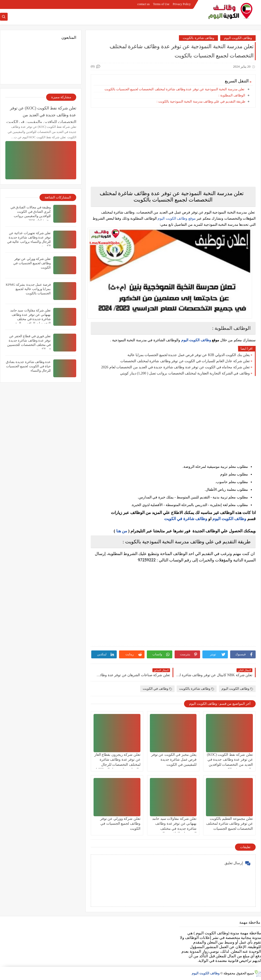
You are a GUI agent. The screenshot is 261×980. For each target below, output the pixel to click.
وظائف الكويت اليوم (238, 38)
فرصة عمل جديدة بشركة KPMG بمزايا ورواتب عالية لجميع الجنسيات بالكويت (28, 289)
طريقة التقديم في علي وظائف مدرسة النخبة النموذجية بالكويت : (201, 101)
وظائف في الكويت (157, 689)
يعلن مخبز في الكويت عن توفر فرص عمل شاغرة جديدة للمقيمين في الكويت (174, 759)
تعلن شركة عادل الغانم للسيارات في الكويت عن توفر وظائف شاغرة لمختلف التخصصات (185, 361)
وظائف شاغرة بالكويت (198, 38)
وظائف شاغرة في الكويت (186, 519)
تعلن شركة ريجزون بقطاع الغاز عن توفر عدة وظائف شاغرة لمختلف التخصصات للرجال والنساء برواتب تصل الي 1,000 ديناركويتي (117, 764)
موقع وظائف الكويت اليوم (176, 218)
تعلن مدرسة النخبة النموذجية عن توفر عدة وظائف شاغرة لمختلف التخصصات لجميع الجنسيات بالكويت (174, 89)
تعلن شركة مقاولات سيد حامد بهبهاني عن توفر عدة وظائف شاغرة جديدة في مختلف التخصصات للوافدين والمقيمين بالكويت (174, 828)
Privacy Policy (182, 4)
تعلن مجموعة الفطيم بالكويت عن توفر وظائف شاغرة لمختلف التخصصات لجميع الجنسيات (230, 824)
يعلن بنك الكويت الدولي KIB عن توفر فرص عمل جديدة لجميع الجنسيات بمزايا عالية (189, 355)
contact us (143, 4)
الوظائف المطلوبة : (232, 95)
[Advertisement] (173, 147)
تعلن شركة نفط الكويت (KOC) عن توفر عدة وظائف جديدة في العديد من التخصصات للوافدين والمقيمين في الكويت (41, 114)
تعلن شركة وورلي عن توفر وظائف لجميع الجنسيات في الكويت (120, 824)
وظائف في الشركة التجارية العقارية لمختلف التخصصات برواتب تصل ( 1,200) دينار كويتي (185, 373)
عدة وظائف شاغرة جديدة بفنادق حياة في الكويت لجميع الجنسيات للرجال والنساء (28, 366)
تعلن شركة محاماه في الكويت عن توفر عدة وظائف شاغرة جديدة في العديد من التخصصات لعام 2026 (175, 367)
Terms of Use (161, 4)
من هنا (122, 531)
